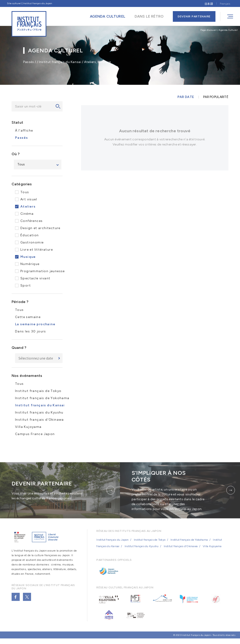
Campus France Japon (35, 434)
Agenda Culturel (228, 30)
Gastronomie (32, 243)
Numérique (30, 264)
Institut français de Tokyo (38, 391)
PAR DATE (186, 97)
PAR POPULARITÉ (216, 97)
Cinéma (27, 214)
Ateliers (28, 207)
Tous (25, 192)
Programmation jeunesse (43, 271)
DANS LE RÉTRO (149, 16)
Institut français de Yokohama (42, 398)
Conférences (32, 221)
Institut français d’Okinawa (39, 420)
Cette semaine (28, 317)
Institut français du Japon (112, 544)
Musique (28, 257)
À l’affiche (24, 131)
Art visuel (29, 200)
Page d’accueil (208, 30)
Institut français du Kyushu (39, 413)
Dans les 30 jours (31, 332)
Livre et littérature (37, 250)
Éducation (30, 235)
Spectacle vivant (35, 279)
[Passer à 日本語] (209, 3)
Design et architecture (40, 228)
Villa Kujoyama (28, 427)
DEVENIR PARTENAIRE (194, 16)
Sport (26, 286)
